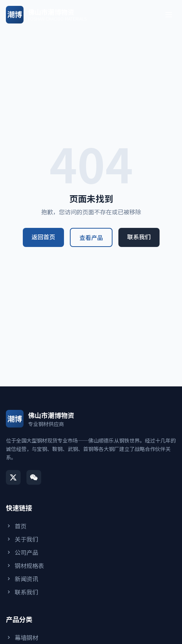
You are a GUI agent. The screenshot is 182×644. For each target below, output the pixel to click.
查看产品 (91, 237)
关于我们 (22, 539)
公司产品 (22, 552)
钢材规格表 (25, 565)
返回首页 (43, 237)
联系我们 (139, 237)
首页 (16, 526)
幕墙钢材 (22, 637)
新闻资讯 (22, 579)
